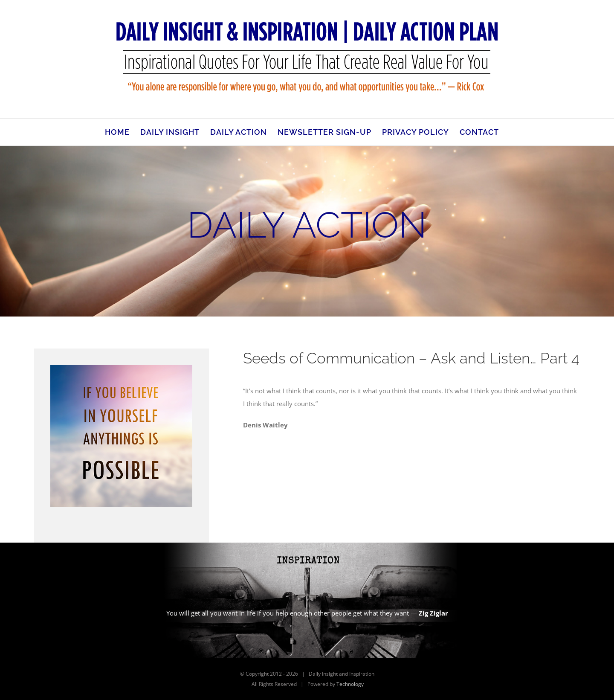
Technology (350, 684)
